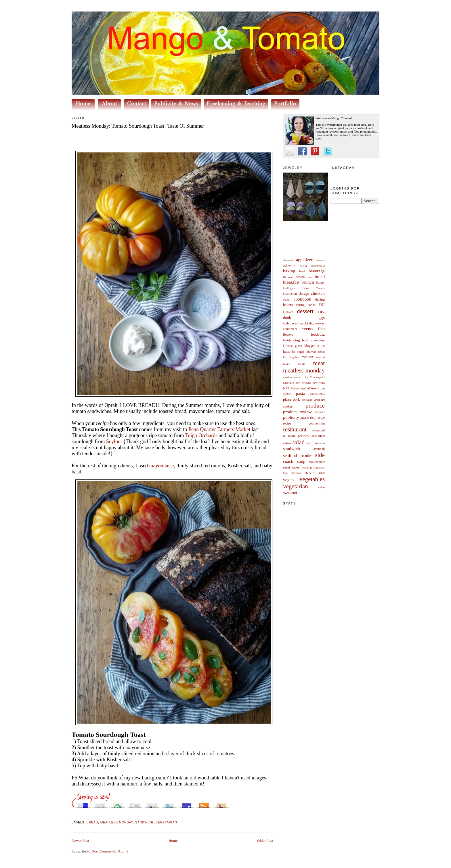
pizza (287, 399)
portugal (307, 400)
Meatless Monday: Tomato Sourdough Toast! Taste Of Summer (138, 126)
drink (287, 318)
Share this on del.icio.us (83, 804)
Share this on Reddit (135, 804)
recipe (321, 418)
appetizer (304, 260)
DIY (321, 312)
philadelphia (317, 394)
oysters (287, 394)
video (321, 487)
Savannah (318, 449)
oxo (322, 388)
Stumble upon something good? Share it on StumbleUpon (118, 804)
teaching (306, 468)
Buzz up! (221, 804)
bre (310, 277)
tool (285, 473)
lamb (287, 351)
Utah (322, 473)
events (307, 329)
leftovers (311, 352)
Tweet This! (169, 804)
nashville (288, 383)
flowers (288, 335)
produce (315, 405)
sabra (287, 443)
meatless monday (304, 370)
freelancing (291, 340)
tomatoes (320, 468)
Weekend (290, 493)
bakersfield (318, 266)
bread (320, 277)
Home (173, 841)
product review (297, 412)
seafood (290, 455)
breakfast (291, 282)
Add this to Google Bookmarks (152, 804)
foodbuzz (318, 334)
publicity (291, 417)
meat (319, 363)
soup (301, 461)
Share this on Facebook (187, 804)
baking (289, 271)
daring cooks (306, 305)
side (320, 455)
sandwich (292, 449)
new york (319, 383)
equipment (290, 329)
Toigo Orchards (201, 435)
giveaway (318, 340)
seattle (306, 456)
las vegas (298, 352)
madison (307, 357)
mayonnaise (161, 466)
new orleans (303, 383)
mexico (287, 377)
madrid (321, 357)
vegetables (312, 479)
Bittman (288, 277)
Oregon (296, 388)
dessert (305, 311)
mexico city (301, 377)
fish (321, 329)
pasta (301, 393)
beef (302, 271)
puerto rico (308, 418)
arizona (320, 260)
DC (322, 304)
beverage (317, 271)
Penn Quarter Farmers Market (219, 429)
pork (296, 399)
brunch (308, 282)
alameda (288, 260)
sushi (286, 468)
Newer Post (80, 841)
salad (298, 442)
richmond (318, 430)
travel (310, 472)
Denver (288, 312)
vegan (288, 480)
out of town (310, 388)
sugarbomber (317, 462)
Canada (320, 288)
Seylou (113, 441)
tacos (296, 468)
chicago (304, 294)
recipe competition (304, 424)
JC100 (321, 346)
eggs (321, 317)
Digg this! (100, 804)
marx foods (294, 364)
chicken (318, 293)
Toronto (296, 473)
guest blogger (305, 346)
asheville (289, 266)
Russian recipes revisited (304, 436)
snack (288, 461)
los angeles (291, 357)
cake (306, 288)
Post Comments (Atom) (110, 851)
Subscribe (204, 804)
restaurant (295, 429)
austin (303, 266)
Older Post (265, 841)
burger (320, 283)
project (320, 412)
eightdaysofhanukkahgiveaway (304, 323)
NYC (287, 388)
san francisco (316, 443)
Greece (288, 346)
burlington (289, 288)
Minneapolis (317, 377)
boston (300, 277)
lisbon (321, 352)
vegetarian (296, 486)
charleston (290, 294)
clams (286, 300)
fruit (305, 340)
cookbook (303, 299)
